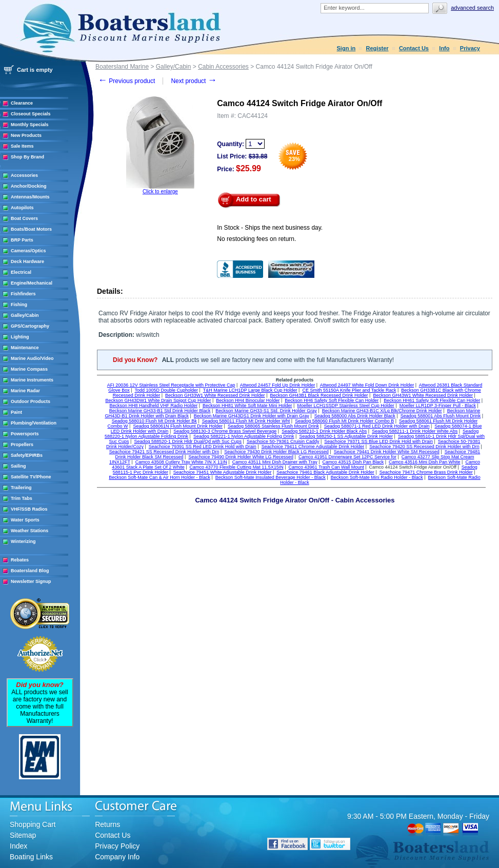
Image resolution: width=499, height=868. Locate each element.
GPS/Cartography (30, 326)
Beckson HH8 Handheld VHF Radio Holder (154, 406)
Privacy (470, 48)
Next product (194, 81)
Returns (107, 824)
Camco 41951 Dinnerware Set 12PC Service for (347, 457)
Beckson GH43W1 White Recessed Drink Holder (423, 395)
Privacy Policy (117, 846)
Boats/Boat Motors (31, 229)
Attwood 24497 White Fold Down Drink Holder (367, 385)
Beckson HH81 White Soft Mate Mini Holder (247, 406)
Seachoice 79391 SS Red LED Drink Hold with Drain (203, 447)
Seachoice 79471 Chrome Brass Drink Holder (426, 472)
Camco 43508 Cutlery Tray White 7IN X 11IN (181, 462)
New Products (26, 135)
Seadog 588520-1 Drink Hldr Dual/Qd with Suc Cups (188, 441)
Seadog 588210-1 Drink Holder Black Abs (324, 431)
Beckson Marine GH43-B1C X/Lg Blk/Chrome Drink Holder (382, 411)
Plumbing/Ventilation (34, 423)
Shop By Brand (27, 157)
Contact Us (414, 48)
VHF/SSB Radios (29, 509)
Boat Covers (24, 218)
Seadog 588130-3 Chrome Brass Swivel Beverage (225, 431)
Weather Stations (29, 531)
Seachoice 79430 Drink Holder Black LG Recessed (276, 452)
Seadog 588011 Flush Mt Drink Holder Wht (246, 421)
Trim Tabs (22, 498)
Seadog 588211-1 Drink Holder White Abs (415, 431)
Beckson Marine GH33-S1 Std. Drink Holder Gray (266, 411)
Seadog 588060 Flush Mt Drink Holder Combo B (344, 421)
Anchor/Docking (29, 186)
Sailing (18, 466)
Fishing (19, 305)
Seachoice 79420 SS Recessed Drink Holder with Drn (424, 447)
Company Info (117, 857)
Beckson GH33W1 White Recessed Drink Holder (215, 395)
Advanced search (472, 8)
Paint (16, 412)
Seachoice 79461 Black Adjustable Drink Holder (325, 472)
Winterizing (23, 541)
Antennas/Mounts (30, 197)
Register (377, 48)
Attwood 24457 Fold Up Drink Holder (278, 385)
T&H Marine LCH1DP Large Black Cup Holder (250, 390)
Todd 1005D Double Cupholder (166, 390)
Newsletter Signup (31, 581)
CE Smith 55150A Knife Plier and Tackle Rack (349, 390)
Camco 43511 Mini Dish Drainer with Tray (275, 462)
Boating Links (31, 857)
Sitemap (23, 835)
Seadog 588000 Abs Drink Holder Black (355, 416)
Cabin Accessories (223, 67)
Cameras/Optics (28, 251)
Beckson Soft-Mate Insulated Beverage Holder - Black (271, 477)
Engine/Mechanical (32, 283)
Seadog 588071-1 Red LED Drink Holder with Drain (377, 426)
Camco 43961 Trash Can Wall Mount (326, 467)
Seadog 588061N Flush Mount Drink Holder (178, 426)
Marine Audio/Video (32, 358)
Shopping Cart (33, 824)
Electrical (21, 272)
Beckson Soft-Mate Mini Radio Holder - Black (377, 477)
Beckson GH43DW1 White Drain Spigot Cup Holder (158, 400)
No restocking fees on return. (256, 239)
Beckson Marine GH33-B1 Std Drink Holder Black (160, 411)
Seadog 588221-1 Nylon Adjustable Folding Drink (244, 436)
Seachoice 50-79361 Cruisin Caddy (283, 441)
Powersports (25, 434)
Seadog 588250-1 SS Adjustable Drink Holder (346, 436)
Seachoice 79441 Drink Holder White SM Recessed (387, 452)
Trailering (21, 488)
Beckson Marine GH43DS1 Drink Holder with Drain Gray (252, 416)
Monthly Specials (30, 125)
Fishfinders (23, 294)
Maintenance (25, 348)
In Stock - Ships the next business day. (270, 228)
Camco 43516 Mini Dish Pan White (425, 462)
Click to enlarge (160, 191)
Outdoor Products (31, 401)
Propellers (22, 445)
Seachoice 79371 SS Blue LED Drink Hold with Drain (378, 441)
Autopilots (22, 208)
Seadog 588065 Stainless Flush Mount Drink (273, 426)
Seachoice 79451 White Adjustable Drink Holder (223, 472)
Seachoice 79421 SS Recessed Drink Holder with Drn (164, 452)
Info (444, 48)
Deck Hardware (27, 261)
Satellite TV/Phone (31, 477)
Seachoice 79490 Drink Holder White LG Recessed (241, 457)
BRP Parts (22, 240)
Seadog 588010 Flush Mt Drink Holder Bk (154, 421)
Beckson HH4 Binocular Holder (248, 400)
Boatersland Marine (122, 67)
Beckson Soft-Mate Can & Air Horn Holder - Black (159, 477)
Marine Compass (29, 369)
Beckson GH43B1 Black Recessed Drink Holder (319, 395)
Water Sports (25, 520)
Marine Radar (25, 391)
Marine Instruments (32, 380)
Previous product (126, 81)
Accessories (24, 175)
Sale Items (22, 146)
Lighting (20, 337)
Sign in (346, 48)
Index (18, 846)
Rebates (20, 560)
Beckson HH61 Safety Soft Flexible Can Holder (432, 400)
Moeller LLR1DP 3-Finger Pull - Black (438, 406)
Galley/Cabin (25, 315)
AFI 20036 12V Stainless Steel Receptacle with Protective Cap (171, 385)
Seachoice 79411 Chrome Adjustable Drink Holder (313, 447)
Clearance (22, 103)
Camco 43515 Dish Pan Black (353, 462)
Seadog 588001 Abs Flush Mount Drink (441, 416)
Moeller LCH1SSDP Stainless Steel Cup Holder (345, 406)
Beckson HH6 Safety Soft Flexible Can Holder (332, 400)
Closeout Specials (31, 114)
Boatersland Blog (30, 571)
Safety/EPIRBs (27, 455)
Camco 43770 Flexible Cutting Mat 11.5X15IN (237, 467)
